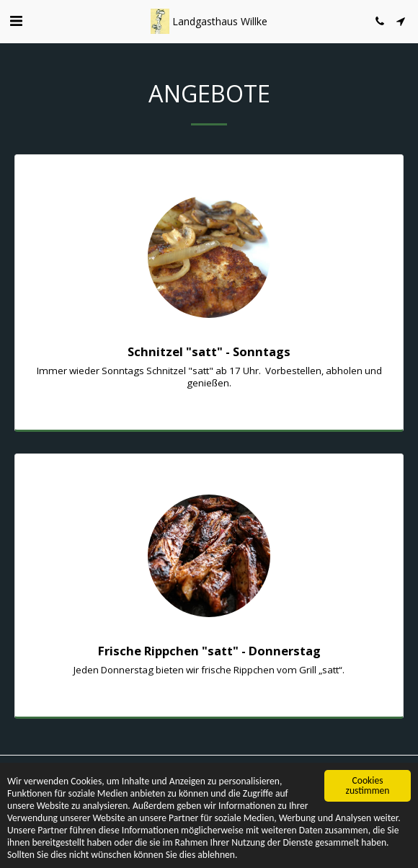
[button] (16, 21)
